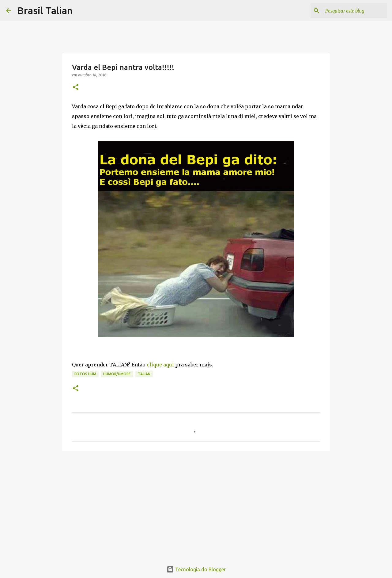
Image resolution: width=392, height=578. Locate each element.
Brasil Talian (45, 10)
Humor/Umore (117, 374)
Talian (144, 374)
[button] (76, 88)
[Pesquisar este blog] (355, 11)
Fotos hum (85, 374)
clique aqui (160, 365)
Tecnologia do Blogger (196, 569)
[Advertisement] (196, 503)
